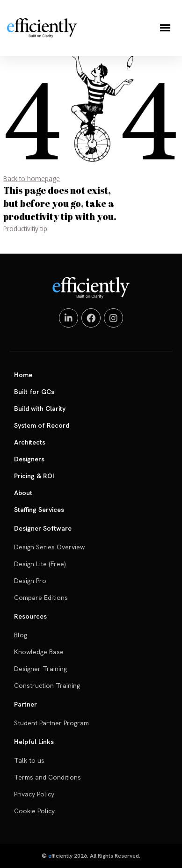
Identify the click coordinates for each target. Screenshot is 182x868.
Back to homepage (32, 179)
